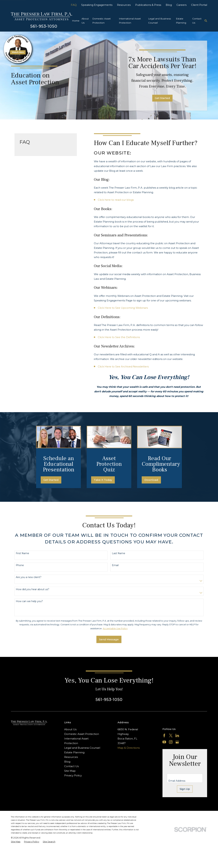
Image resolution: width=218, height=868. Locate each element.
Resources (124, 5)
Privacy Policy (73, 775)
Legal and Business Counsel (82, 748)
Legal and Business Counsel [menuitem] (159, 21)
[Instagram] (171, 742)
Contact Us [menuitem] (197, 21)
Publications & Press (148, 5)
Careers (181, 5)
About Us (70, 729)
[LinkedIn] (177, 735)
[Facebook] (164, 735)
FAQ (74, 5)
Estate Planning (74, 752)
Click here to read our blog (115, 200)
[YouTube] (164, 742)
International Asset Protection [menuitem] (130, 21)
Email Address (177, 781)
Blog (169, 5)
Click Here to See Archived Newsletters (123, 367)
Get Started (162, 98)
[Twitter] (171, 735)
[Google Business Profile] (177, 742)
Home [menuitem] (76, 21)
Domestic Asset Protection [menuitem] (102, 21)
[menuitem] (16, 842)
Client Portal (199, 5)
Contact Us (71, 766)
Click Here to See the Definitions (119, 337)
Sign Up (185, 789)
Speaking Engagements (97, 5)
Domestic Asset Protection (82, 734)
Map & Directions (129, 748)
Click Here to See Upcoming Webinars (123, 308)
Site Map (70, 771)
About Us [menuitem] (85, 21)
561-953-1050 (44, 26)
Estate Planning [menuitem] (181, 21)
